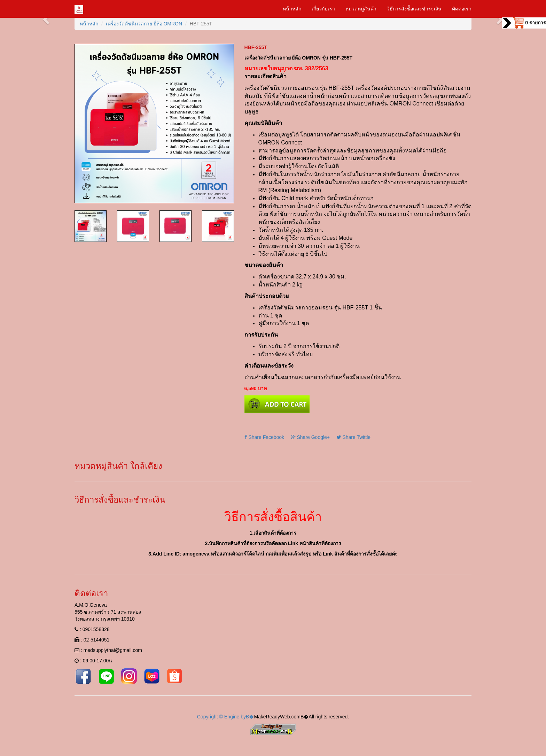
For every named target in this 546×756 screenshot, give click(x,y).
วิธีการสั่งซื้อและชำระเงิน (414, 9)
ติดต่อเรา (462, 9)
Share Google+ (310, 437)
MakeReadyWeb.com (277, 717)
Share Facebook (264, 437)
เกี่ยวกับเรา (323, 9)
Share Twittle (354, 437)
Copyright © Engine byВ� (226, 717)
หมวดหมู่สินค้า (361, 9)
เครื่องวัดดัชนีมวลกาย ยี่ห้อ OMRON (144, 24)
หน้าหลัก (292, 9)
